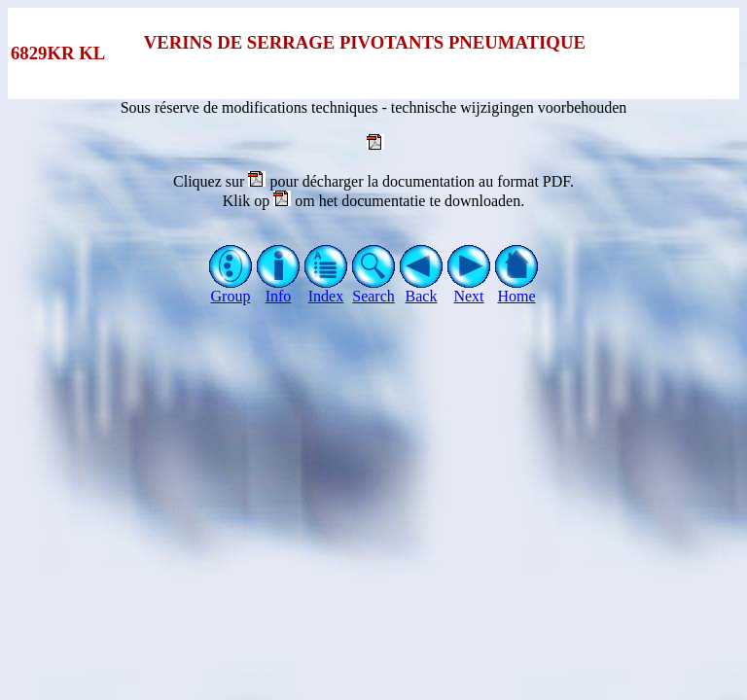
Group (231, 289)
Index (326, 289)
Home (517, 289)
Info (279, 289)
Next (469, 289)
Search (374, 289)
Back (422, 289)
